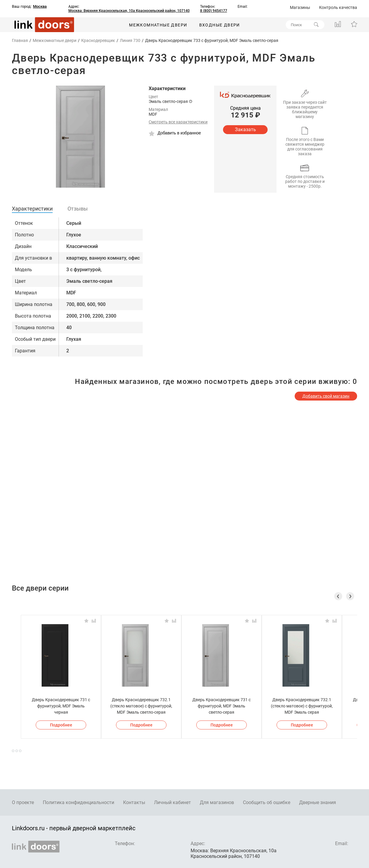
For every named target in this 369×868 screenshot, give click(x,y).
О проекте (23, 802)
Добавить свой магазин (326, 396)
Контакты (134, 802)
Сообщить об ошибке (267, 802)
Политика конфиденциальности (78, 802)
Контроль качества (338, 7)
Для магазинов (217, 802)
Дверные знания (318, 802)
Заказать (245, 130)
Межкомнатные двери (158, 25)
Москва (40, 7)
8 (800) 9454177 (214, 11)
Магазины (300, 7)
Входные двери (220, 25)
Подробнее (61, 725)
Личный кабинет (172, 802)
